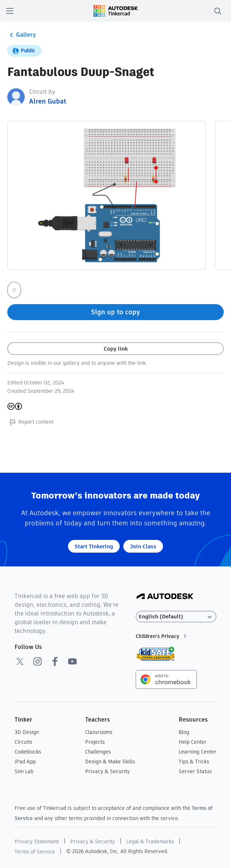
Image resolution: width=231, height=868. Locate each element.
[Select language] (176, 617)
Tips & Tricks (194, 762)
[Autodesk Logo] (165, 597)
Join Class (143, 546)
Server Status (195, 771)
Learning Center (198, 752)
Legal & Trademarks (150, 841)
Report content (30, 422)
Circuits (23, 742)
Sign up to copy (115, 312)
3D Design (27, 732)
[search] (218, 11)
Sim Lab (24, 771)
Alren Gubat (48, 101)
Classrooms (99, 732)
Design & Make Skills (110, 762)
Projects (95, 742)
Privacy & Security (107, 771)
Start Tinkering (94, 546)
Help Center (193, 742)
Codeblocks (28, 752)
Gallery (22, 35)
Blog (184, 732)
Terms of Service (35, 852)
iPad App (25, 762)
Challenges (98, 752)
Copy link (116, 349)
